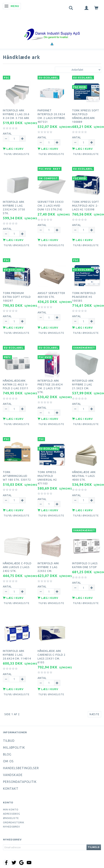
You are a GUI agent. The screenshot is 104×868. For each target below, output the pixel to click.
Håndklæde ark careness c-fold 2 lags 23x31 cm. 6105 (52, 657)
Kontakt (11, 789)
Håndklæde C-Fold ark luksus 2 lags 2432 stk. (17, 567)
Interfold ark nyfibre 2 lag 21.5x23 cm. (83, 384)
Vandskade (13, 775)
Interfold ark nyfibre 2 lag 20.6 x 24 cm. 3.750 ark (16, 114)
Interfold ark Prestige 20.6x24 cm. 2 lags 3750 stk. (50, 386)
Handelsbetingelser (21, 768)
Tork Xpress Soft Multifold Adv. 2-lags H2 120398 (86, 206)
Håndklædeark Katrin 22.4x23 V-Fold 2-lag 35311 (16, 384)
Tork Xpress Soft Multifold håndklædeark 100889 (86, 116)
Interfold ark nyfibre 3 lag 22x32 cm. (48, 567)
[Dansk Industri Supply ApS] (52, 29)
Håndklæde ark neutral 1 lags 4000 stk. (84, 476)
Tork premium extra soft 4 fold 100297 (17, 297)
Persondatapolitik (20, 782)
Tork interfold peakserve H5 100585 (84, 297)
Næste (95, 714)
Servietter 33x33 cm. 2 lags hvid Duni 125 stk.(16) (51, 206)
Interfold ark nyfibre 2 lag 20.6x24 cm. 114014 (17, 655)
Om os (8, 761)
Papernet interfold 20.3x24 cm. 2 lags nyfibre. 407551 (52, 116)
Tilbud (9, 741)
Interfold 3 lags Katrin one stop (85, 565)
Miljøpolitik (14, 748)
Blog (7, 754)
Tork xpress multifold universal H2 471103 (47, 478)
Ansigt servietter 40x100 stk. (51, 295)
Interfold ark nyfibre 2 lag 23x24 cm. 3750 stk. (14, 208)
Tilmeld (94, 847)
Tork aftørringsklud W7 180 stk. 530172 (17, 476)
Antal (7, 134)
